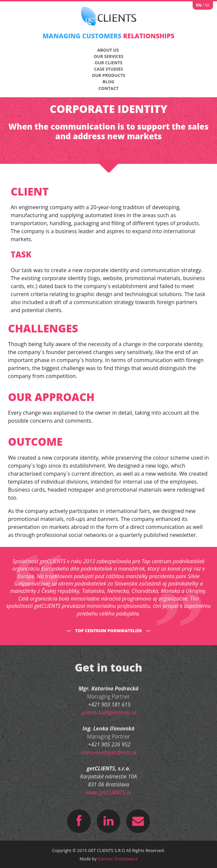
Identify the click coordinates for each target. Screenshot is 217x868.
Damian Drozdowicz (118, 859)
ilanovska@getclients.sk (109, 752)
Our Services (108, 56)
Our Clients (108, 63)
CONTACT (109, 88)
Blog (108, 82)
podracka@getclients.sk (109, 712)
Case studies (109, 69)
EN (199, 5)
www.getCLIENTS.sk (108, 792)
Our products (108, 75)
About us (108, 50)
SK (207, 5)
